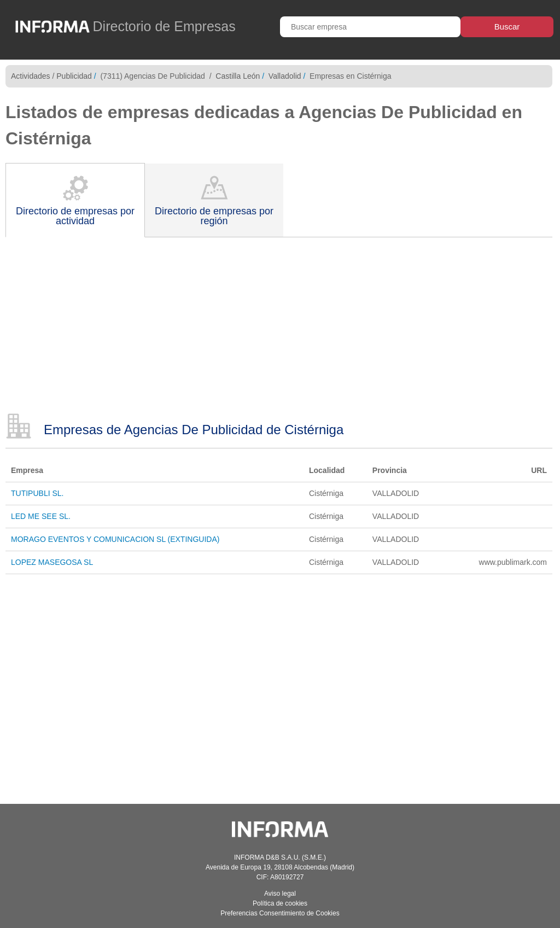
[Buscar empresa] (370, 27)
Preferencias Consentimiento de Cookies (280, 913)
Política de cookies (280, 903)
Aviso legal (280, 894)
